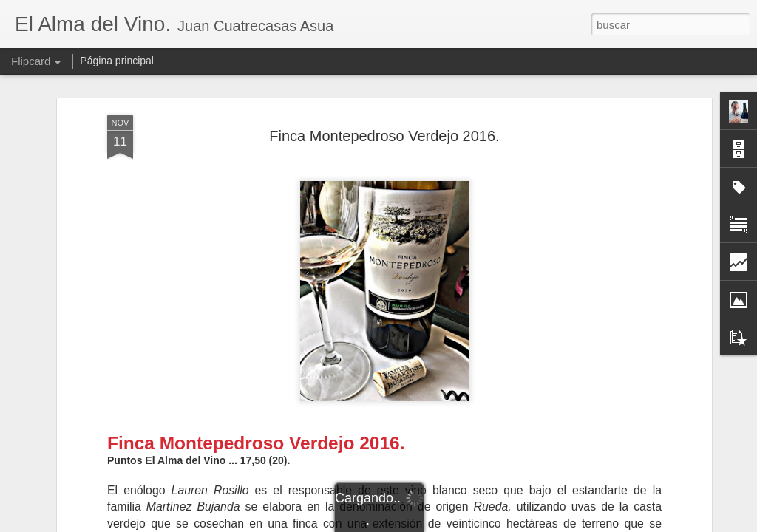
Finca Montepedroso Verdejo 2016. (384, 136)
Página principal (117, 61)
